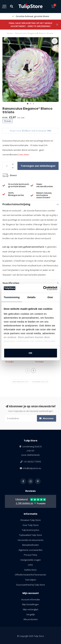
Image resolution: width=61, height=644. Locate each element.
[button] (28, 104)
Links (30, 565)
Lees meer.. (24, 155)
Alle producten (31, 619)
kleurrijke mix (20, 382)
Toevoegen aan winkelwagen (38, 166)
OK (30, 353)
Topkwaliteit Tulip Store (30, 535)
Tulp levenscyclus (30, 530)
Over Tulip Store (31, 525)
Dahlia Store (30, 570)
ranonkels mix (40, 382)
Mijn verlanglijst (31, 609)
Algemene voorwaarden (30, 550)
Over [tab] (50, 297)
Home (10, 33)
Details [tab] (31, 297)
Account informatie (31, 599)
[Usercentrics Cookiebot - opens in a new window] (43, 288)
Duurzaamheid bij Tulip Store (31, 585)
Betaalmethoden (31, 545)
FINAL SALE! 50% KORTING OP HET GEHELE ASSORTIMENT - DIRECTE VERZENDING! (30, 25)
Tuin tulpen (31, 580)
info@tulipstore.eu (32, 468)
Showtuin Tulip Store (30, 520)
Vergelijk (31, 614)
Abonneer (47, 418)
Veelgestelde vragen (31, 560)
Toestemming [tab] (12, 297)
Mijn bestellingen (30, 604)
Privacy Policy (31, 555)
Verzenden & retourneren (31, 540)
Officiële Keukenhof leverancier (30, 575)
